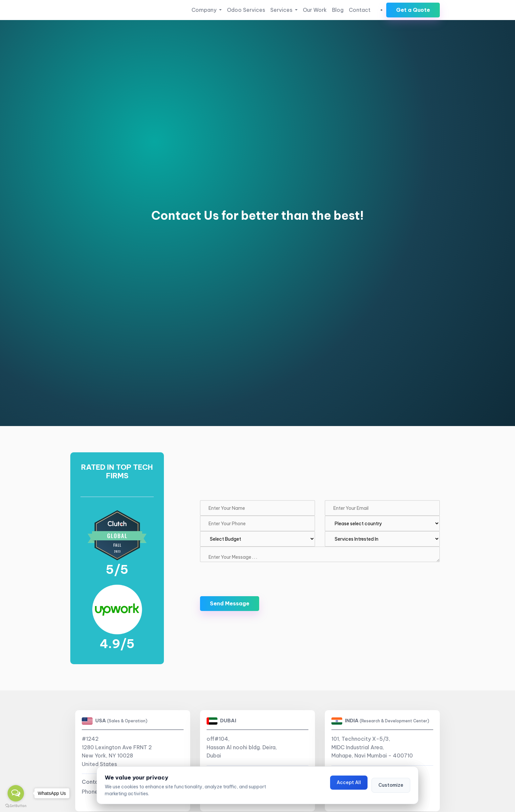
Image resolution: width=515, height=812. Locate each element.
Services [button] (282, 10)
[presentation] (250, 575)
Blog (338, 10)
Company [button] (205, 10)
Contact (360, 10)
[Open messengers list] (16, 793)
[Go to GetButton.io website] (16, 806)
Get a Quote (413, 10)
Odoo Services (246, 10)
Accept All (349, 782)
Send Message (230, 603)
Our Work (315, 10)
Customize (391, 785)
